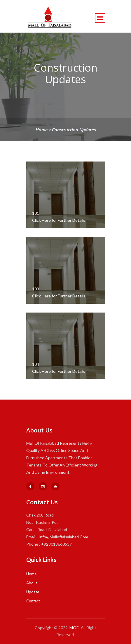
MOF (74, 628)
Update (33, 592)
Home (31, 574)
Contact (33, 601)
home (42, 130)
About (32, 583)
